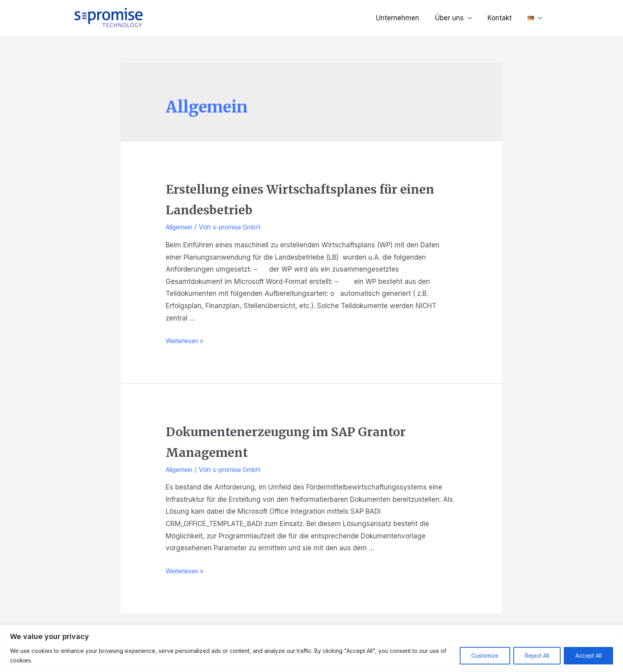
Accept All (588, 655)
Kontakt (503, 18)
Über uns (455, 18)
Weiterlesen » (188, 341)
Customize (485, 655)
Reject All (537, 655)
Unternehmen (406, 18)
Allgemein (182, 227)
